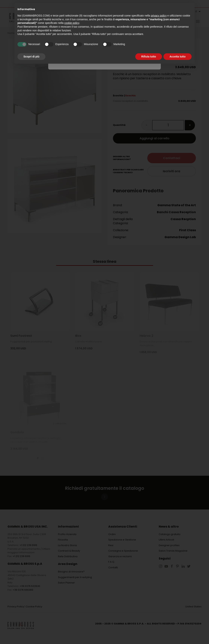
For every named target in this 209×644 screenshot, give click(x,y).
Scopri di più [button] (31, 57)
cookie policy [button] (72, 23)
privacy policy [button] (159, 16)
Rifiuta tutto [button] (149, 57)
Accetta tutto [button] (177, 57)
